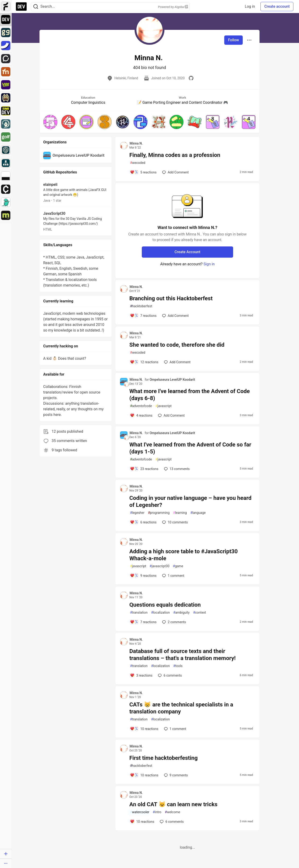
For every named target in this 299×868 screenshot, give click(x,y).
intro (157, 812)
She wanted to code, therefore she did (177, 345)
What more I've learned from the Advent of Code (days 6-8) (190, 395)
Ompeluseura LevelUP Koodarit (172, 380)
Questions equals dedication (165, 605)
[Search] (36, 7)
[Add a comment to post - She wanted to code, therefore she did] (144, 362)
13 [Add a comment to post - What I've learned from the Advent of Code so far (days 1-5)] (176, 469)
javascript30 (160, 566)
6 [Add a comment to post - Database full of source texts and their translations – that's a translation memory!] (169, 675)
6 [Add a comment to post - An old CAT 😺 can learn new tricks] (171, 822)
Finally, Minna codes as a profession (175, 155)
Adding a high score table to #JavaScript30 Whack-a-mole (184, 555)
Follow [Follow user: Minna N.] (233, 40)
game (178, 566)
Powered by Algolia (173, 7)
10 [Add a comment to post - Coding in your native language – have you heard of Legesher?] (174, 522)
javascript (163, 406)
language (198, 513)
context (200, 613)
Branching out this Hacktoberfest (171, 298)
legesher (137, 513)
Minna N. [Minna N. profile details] (136, 143)
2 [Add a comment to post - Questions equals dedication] (174, 622)
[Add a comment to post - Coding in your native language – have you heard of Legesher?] (143, 522)
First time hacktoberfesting (164, 758)
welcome (173, 812)
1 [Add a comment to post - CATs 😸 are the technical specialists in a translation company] (175, 729)
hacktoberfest (141, 306)
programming (159, 513)
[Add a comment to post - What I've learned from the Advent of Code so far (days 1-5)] (144, 469)
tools (178, 666)
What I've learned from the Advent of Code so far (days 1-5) (190, 448)
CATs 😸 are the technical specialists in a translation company (181, 708)
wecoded (138, 163)
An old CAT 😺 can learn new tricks (173, 804)
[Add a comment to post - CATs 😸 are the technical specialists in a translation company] (144, 729)
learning (180, 513)
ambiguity (182, 613)
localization (160, 613)
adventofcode (141, 406)
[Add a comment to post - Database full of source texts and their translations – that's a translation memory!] (141, 675)
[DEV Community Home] (21, 7)
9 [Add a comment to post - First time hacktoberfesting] (175, 775)
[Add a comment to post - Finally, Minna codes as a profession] (143, 172)
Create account (277, 6)
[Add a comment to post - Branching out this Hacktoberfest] (143, 316)
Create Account (187, 252)
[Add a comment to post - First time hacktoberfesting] (144, 775)
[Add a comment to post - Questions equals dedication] (143, 622)
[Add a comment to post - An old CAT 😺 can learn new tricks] (142, 822)
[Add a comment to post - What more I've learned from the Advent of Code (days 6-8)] (141, 415)
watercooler (140, 812)
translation (139, 613)
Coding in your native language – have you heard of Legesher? (190, 501)
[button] (50, 122)
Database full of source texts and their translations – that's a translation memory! (183, 655)
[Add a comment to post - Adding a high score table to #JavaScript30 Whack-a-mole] (143, 576)
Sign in (209, 264)
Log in (250, 6)
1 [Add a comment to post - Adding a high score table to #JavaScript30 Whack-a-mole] (173, 576)
